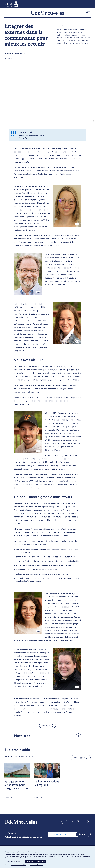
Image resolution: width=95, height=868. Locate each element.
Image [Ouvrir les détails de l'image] (91, 122)
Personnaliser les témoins (14, 861)
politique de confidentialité (18, 865)
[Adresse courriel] (62, 835)
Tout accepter (41, 861)
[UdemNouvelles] (47, 13)
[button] (88, 13)
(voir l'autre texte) (34, 393)
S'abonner (83, 835)
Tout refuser (30, 861)
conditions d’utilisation (37, 865)
